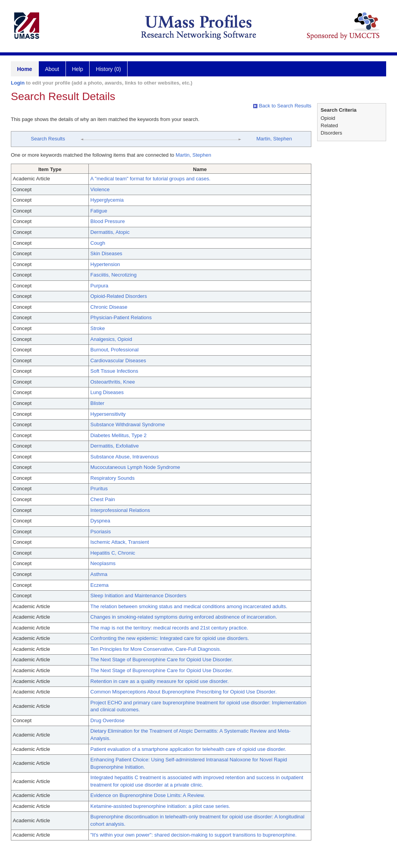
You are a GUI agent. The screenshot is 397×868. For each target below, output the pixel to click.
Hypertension (105, 264)
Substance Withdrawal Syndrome (128, 424)
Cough (98, 243)
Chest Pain (103, 499)
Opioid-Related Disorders (119, 296)
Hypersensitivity (108, 414)
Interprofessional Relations (120, 510)
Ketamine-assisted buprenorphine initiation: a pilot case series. (160, 806)
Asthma (99, 574)
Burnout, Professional (114, 350)
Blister (97, 403)
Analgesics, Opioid (111, 339)
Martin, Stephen (274, 139)
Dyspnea (100, 521)
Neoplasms (103, 563)
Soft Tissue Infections (114, 371)
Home (25, 69)
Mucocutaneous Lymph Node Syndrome (135, 467)
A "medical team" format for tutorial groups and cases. (150, 179)
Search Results (48, 139)
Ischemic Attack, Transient (120, 542)
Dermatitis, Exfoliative (115, 446)
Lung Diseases (107, 392)
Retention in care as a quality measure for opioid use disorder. (160, 681)
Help (78, 69)
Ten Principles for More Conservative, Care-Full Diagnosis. (156, 649)
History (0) (108, 69)
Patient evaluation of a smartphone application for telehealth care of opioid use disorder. (188, 749)
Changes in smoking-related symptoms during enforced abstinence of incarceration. (184, 617)
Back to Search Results (282, 106)
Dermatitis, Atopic (110, 232)
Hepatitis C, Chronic (113, 553)
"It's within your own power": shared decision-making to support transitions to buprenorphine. (193, 835)
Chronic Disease (109, 307)
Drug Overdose (107, 720)
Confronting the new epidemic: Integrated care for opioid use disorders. (170, 638)
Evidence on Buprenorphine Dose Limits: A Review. (148, 795)
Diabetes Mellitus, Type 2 (118, 435)
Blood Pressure (108, 221)
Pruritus (99, 488)
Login (18, 83)
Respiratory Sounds (112, 478)
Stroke (98, 328)
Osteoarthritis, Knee (113, 382)
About (52, 69)
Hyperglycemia (107, 200)
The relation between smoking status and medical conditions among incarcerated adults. (189, 606)
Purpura (99, 286)
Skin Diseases (106, 253)
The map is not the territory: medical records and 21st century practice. (169, 628)
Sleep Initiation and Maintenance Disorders (138, 596)
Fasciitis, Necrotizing (113, 275)
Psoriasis (101, 532)
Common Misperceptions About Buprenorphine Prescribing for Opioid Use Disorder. (184, 692)
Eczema (99, 585)
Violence (100, 189)
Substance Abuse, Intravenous (124, 457)
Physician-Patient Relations (121, 317)
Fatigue (99, 211)
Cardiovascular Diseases (118, 361)
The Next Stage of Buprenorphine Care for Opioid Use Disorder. (162, 660)
